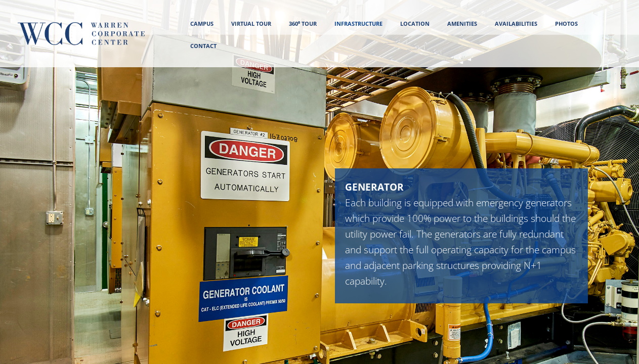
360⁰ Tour (303, 24)
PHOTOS (566, 24)
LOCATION (415, 24)
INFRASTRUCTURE (358, 24)
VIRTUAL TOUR (251, 24)
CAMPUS (202, 24)
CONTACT (203, 46)
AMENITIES (462, 24)
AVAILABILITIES (516, 24)
